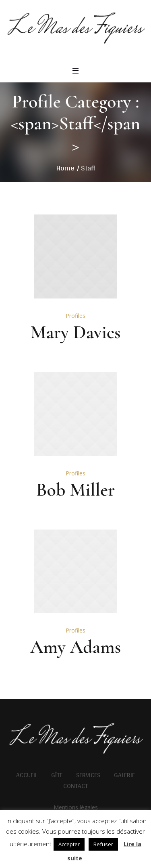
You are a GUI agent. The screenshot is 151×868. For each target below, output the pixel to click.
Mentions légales (76, 807)
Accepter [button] (69, 844)
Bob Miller (76, 490)
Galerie (124, 775)
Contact (75, 786)
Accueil (27, 775)
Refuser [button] (103, 844)
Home (65, 168)
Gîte (57, 775)
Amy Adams (75, 647)
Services (88, 775)
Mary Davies (75, 332)
